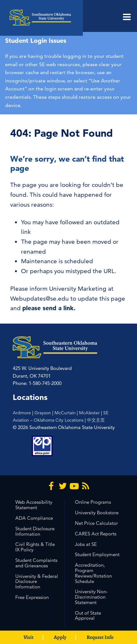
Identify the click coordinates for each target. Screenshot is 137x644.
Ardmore (22, 413)
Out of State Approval (88, 616)
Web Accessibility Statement (34, 505)
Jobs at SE (86, 544)
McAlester (89, 413)
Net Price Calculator (96, 523)
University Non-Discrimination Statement (91, 597)
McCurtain (65, 413)
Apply (60, 637)
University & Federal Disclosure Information (37, 582)
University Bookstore (97, 513)
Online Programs (93, 502)
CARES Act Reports (96, 534)
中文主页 (96, 420)
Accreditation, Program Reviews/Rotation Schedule (93, 573)
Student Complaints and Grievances (36, 563)
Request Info (100, 637)
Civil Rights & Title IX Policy (35, 547)
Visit (29, 637)
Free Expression (32, 597)
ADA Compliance (34, 518)
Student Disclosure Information (35, 531)
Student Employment (97, 554)
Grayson (43, 413)
